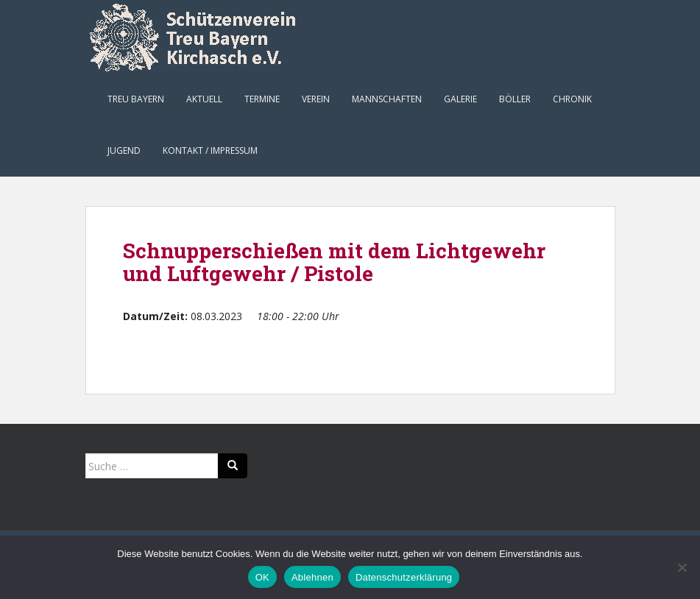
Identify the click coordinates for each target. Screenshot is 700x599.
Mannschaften (387, 99)
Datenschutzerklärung (404, 577)
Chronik (572, 99)
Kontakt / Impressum (210, 150)
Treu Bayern (136, 99)
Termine (262, 99)
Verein (316, 99)
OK (262, 577)
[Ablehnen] (682, 567)
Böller (515, 99)
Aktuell (204, 99)
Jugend (124, 150)
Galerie (460, 99)
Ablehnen (312, 577)
